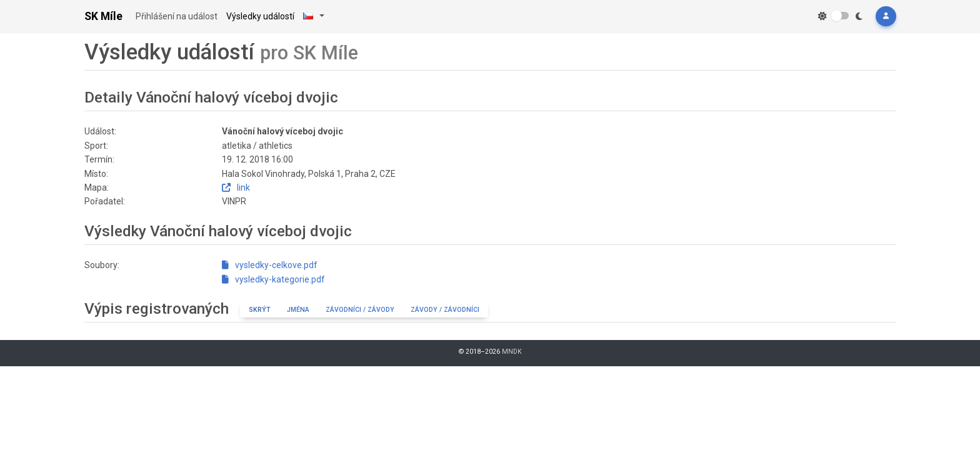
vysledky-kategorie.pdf (273, 279)
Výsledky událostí (260, 16)
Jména (298, 310)
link (236, 187)
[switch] (840, 16)
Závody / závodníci (445, 310)
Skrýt (260, 310)
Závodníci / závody (360, 310)
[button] (886, 16)
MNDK (512, 352)
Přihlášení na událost (177, 16)
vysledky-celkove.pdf (270, 265)
